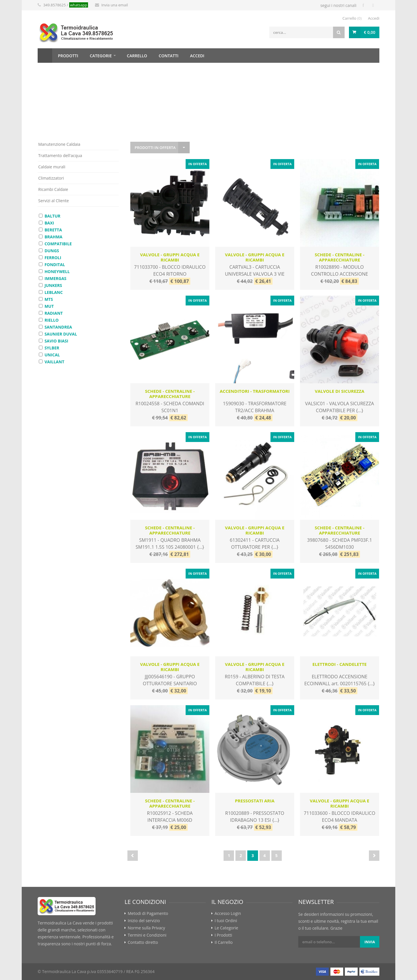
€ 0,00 (370, 32)
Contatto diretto (143, 942)
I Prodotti (223, 935)
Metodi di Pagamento (148, 913)
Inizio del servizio (144, 921)
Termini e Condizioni (147, 935)
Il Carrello (224, 942)
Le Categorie (226, 928)
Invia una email (115, 5)
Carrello (352, 18)
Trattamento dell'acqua (60, 155)
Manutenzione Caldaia (59, 144)
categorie (101, 56)
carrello (137, 56)
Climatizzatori (51, 178)
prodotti (68, 56)
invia (370, 942)
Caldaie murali (52, 167)
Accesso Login (228, 913)
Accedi (374, 18)
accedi (197, 56)
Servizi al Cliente (54, 201)
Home (45, 56)
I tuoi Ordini (226, 921)
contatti (169, 56)
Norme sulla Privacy (146, 928)
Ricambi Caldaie (53, 189)
